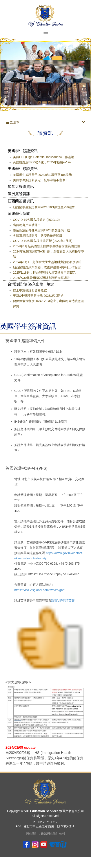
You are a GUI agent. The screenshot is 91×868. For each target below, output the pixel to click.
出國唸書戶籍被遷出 (27, 225)
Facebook (26, 844)
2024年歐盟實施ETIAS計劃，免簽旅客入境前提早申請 (49, 254)
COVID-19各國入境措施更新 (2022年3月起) (43, 241)
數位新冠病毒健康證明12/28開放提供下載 (41, 230)
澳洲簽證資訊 (19, 194)
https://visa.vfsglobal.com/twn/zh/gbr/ (39, 590)
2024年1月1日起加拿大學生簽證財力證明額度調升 (47, 262)
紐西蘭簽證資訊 (21, 201)
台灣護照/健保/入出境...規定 (31, 284)
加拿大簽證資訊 (21, 187)
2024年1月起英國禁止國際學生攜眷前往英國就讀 (46, 246)
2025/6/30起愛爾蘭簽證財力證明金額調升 (41, 278)
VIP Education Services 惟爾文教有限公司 (46, 16)
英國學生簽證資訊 (23, 151)
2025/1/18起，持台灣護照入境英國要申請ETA (44, 273)
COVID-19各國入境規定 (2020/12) (36, 220)
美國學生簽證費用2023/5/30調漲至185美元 (42, 175)
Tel (34, 822)
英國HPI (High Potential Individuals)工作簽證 (44, 157)
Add (18, 826)
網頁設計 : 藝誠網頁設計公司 (45, 833)
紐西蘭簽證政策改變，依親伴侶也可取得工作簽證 (47, 267)
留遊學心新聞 (19, 214)
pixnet (58, 844)
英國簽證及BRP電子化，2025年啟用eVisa (42, 162)
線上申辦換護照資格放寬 (30, 290)
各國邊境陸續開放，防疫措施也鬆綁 (38, 236)
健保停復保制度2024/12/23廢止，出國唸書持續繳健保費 (48, 304)
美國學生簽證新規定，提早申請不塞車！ (41, 180)
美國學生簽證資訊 (23, 169)
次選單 (45, 122)
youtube (44, 844)
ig (35, 844)
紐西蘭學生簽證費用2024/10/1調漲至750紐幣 (44, 207)
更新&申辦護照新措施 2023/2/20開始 (38, 296)
